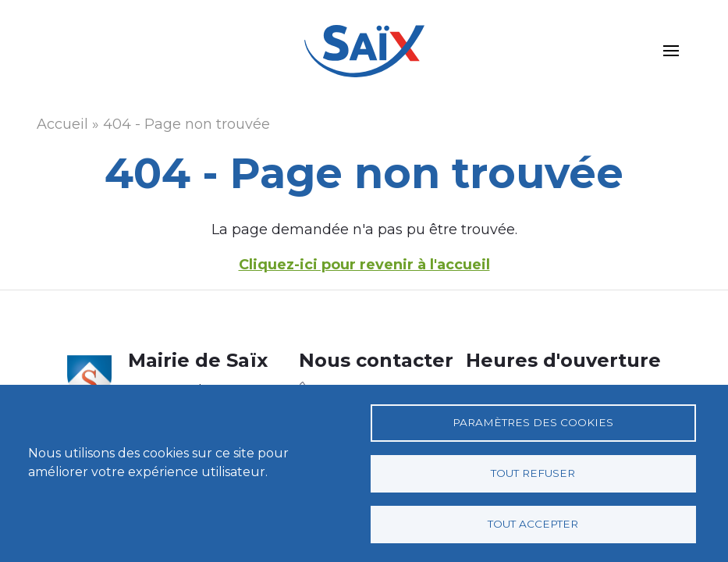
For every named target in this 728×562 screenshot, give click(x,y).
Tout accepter (533, 524)
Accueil (62, 124)
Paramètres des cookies (533, 422)
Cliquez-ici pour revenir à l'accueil (364, 265)
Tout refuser (533, 473)
